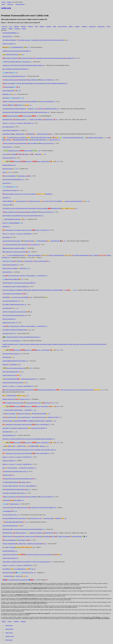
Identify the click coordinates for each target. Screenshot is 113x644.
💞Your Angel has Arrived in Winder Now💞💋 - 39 (15, 294)
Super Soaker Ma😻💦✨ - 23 (10, 432)
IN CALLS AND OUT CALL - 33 (11, 515)
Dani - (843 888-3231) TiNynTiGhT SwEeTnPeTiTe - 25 (16, 69)
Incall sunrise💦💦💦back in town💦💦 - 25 (13, 98)
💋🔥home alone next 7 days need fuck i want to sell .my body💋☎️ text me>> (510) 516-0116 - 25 (26, 230)
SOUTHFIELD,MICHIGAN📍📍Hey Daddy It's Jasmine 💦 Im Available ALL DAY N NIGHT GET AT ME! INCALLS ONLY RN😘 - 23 (35, 40)
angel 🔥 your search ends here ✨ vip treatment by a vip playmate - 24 (19, 468)
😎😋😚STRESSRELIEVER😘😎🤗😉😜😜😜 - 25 (16, 396)
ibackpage (16, 621)
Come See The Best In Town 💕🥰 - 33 (12, 375)
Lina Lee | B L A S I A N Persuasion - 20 (12, 341)
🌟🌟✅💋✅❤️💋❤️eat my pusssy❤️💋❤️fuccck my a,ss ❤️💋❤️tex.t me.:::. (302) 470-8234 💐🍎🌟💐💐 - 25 (31, 350)
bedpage (4, 621)
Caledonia (77, 26)
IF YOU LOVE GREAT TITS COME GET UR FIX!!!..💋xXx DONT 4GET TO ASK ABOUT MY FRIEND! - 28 (29, 508)
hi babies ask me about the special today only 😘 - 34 (15, 383)
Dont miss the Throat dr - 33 (9, 319)
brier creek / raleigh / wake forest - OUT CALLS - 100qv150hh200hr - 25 (20, 486)
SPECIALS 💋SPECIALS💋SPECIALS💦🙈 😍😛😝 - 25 (17, 105)
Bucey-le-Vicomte (62, 26)
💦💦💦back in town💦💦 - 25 (10, 187)
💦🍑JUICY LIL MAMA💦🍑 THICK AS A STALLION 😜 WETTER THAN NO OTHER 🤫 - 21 (26, 414)
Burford (71, 26)
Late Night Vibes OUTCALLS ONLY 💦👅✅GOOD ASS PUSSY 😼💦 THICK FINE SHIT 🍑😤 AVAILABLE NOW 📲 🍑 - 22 (34, 241)
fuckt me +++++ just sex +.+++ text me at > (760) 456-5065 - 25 (18, 234)
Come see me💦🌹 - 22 (8, 205)
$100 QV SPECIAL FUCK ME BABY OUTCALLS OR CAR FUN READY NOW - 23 (23, 216)
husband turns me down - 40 (9, 158)
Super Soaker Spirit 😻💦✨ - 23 (10, 308)
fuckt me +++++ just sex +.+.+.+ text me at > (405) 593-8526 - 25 (18, 386)
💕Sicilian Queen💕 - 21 (8, 475)
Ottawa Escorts (9, 640)
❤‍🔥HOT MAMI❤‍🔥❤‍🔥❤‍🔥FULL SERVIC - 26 (13, 500)
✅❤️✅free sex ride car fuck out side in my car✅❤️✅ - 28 (17, 368)
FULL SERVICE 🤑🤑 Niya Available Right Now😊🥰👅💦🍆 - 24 (19, 569)
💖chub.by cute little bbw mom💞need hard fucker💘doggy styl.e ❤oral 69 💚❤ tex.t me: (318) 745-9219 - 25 (29, 143)
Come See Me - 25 (7, 183)
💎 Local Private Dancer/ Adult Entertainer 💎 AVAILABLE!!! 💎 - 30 (19, 410)
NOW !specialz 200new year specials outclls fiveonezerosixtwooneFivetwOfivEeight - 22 (23, 529)
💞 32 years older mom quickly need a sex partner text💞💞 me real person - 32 (21, 245)
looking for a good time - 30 (9, 44)
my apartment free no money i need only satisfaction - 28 (16, 286)
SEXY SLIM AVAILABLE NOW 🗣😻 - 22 (13, 372)
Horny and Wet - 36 (7, 237)
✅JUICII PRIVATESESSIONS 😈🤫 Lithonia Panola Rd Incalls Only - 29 (20, 379)
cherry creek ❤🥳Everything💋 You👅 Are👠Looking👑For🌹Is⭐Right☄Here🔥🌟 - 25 (24, 154)
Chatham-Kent (101, 26)
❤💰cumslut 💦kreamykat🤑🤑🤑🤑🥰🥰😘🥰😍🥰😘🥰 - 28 (19, 547)
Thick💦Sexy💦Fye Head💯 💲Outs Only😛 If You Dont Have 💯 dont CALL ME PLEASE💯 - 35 (26, 261)
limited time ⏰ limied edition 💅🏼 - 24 (11, 364)
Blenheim (31, 26)
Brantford (49, 26)
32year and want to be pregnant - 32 (11, 190)
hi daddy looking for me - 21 (9, 165)
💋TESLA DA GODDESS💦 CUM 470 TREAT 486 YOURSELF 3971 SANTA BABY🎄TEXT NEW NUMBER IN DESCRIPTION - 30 (35, 83)
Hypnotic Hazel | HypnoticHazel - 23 (11, 130)
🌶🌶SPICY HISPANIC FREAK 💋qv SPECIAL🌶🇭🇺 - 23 (17, 482)
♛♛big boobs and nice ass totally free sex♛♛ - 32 (14, 248)
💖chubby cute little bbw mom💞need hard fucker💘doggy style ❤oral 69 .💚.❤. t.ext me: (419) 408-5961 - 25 (29, 101)
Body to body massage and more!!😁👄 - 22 (13, 526)
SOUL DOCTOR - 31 (8, 36)
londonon (9, 2)
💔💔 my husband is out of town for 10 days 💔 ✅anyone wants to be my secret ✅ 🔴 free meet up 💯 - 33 (28, 403)
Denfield (11, 29)
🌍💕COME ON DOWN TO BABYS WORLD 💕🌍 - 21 (16, 489)
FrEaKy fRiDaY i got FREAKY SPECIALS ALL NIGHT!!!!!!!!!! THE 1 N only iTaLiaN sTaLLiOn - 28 (27, 562)
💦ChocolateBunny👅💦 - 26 (10, 511)
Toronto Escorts (9, 625)
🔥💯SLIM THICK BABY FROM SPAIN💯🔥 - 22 (15, 522)
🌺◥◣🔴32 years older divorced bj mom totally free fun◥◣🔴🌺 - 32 (19, 580)
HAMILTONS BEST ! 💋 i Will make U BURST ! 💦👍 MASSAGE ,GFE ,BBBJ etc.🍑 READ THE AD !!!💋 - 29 (30, 120)
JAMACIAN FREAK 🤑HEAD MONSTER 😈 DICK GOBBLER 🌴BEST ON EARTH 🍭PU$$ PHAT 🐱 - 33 (29, 421)
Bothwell (42, 26)
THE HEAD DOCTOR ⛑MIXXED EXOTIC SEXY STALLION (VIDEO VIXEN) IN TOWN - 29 (26, 112)
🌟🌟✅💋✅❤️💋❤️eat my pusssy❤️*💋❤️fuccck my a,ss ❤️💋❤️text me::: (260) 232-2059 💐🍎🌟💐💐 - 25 (30, 161)
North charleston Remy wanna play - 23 (12, 354)
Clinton (109, 26)
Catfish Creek (92, 26)
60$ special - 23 (6, 226)
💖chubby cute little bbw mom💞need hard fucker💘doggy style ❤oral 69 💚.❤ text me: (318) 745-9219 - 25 (28, 212)
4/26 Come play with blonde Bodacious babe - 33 (14, 76)
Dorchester (17, 29)
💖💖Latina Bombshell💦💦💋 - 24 (11, 87)
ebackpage (23, 621)
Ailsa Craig (4, 26)
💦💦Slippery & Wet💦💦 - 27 (10, 73)
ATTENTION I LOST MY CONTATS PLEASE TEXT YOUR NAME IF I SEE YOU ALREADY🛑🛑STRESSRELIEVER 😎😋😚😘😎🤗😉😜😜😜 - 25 (40, 208)
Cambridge (84, 26)
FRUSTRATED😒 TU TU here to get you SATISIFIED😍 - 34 (17, 297)
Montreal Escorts (9, 629)
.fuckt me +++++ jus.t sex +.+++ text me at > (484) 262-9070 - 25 (18, 123)
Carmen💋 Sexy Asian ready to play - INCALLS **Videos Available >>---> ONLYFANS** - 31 (25, 276)
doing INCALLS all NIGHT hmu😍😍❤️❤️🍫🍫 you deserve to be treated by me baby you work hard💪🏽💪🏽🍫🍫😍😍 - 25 (32, 555)
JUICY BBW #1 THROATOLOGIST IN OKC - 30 (14, 305)
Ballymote (16, 26)
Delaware (4, 29)
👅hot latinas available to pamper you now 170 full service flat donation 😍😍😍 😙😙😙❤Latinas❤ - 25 (28, 194)
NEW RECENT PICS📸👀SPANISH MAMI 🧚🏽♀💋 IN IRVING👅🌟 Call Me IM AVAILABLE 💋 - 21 (28, 134)
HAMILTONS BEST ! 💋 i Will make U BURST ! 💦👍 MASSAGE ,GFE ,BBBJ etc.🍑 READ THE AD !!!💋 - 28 (30, 533)
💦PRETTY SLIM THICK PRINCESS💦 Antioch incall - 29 (17, 62)
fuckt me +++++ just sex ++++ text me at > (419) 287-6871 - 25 (17, 457)
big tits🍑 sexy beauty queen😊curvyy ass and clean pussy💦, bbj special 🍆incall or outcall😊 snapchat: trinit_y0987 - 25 (31, 417)
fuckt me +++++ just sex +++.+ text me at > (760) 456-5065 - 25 (18, 565)
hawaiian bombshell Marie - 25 (10, 551)
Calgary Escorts (9, 633)
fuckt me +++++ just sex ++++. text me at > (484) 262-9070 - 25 (18, 464)
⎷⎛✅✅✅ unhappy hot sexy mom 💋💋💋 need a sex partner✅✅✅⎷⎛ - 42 (22, 151)
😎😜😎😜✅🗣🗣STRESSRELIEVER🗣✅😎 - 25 (16, 47)
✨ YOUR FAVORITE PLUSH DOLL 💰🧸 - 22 (14, 219)
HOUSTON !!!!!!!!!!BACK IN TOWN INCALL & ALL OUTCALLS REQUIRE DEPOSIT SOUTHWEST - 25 (29, 439)
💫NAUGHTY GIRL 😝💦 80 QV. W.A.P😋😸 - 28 (15, 576)
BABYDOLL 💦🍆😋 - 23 (9, 94)
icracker (10, 621)
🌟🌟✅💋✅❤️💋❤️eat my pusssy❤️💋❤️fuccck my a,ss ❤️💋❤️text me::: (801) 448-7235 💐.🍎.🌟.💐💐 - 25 (31, 406)
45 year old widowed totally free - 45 (11, 301)
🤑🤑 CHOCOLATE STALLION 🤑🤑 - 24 (13, 55)
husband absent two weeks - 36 (10, 323)
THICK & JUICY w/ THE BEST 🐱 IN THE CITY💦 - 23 (16, 268)
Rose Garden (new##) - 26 (9, 127)
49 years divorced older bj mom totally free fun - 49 (14, 315)
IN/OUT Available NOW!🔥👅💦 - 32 (12, 91)
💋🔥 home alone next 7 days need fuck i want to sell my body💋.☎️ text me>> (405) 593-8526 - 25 (26, 424)
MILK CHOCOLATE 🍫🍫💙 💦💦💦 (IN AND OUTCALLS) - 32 (19, 573)
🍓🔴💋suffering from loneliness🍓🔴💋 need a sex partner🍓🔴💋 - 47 (20, 116)
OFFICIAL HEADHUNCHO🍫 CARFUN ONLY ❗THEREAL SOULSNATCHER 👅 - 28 (24, 544)
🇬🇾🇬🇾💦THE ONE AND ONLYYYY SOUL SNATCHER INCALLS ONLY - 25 (21, 337)
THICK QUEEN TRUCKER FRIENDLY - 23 (13, 180)
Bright (55, 26)
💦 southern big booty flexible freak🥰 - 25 (13, 279)
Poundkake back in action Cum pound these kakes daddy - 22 (17, 51)
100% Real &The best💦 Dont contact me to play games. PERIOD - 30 (19, 283)
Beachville (24, 26)
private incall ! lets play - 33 (9, 333)
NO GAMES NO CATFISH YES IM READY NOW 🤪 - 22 (17, 330)
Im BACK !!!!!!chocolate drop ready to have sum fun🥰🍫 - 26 (17, 312)
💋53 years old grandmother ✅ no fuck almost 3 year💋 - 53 (17, 176)
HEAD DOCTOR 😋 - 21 (9, 357)
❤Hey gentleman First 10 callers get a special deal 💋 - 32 (16, 252)
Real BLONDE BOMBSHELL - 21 (11, 33)
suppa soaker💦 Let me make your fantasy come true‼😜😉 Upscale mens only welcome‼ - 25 (25, 428)
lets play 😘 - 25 (7, 172)
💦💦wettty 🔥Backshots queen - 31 (11, 504)
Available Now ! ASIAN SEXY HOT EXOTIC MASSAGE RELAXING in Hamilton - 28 (23, 65)
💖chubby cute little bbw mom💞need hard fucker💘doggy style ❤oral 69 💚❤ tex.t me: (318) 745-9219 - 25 (28, 497)
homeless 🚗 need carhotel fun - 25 (11, 265)
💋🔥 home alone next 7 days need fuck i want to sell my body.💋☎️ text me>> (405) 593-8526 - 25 (26, 453)
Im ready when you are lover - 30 (10, 558)
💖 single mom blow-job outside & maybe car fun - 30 (15, 471)
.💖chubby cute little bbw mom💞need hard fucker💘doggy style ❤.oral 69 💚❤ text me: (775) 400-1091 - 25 (28, 80)
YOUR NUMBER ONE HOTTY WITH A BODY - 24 (15, 361)
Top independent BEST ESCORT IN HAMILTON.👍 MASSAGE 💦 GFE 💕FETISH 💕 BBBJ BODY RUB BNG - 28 (31, 109)
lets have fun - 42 (7, 198)
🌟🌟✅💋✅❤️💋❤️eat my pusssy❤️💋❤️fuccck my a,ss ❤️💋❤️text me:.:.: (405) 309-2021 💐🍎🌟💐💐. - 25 (31, 443)
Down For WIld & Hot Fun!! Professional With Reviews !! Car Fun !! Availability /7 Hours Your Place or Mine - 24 (29, 450)
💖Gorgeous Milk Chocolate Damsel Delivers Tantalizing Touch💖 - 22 (19, 479)
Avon (11, 26)
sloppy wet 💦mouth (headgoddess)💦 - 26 (13, 223)
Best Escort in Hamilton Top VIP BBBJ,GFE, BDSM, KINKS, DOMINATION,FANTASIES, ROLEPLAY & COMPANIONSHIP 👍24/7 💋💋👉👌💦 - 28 (39, 290)
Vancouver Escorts (10, 636)
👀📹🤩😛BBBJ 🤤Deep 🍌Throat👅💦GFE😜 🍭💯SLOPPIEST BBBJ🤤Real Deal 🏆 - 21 (25, 446)
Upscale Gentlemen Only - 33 (10, 435)
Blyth (36, 26)
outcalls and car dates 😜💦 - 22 (10, 169)
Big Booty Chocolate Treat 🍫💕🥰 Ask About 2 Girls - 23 (17, 399)
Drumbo (24, 29)
